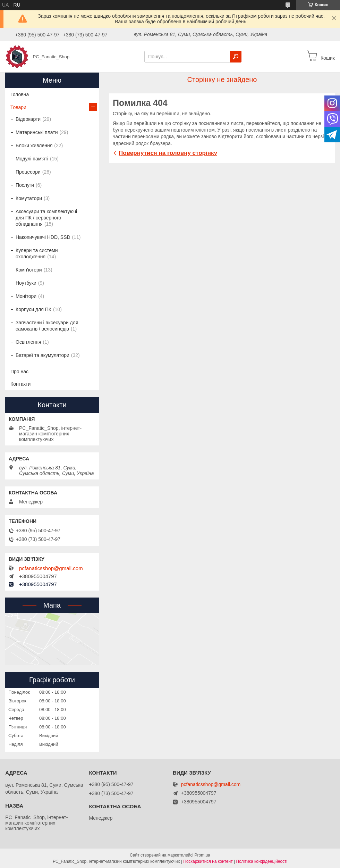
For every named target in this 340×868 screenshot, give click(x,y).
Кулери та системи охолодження (37, 253)
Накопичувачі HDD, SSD (43, 237)
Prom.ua (202, 855)
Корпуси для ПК (33, 309)
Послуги (25, 185)
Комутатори (29, 198)
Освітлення (28, 342)
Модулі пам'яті (32, 159)
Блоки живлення (34, 145)
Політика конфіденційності (262, 861)
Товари (18, 107)
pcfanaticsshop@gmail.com (51, 568)
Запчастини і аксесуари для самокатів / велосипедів (47, 326)
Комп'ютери (29, 270)
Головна (20, 94)
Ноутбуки (26, 283)
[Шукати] (236, 57)
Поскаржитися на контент (208, 861)
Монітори (26, 296)
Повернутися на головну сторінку (168, 153)
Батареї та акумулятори (42, 355)
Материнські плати (37, 132)
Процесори (28, 172)
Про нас (19, 372)
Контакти (20, 384)
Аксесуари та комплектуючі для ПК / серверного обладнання (46, 218)
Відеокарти (28, 119)
